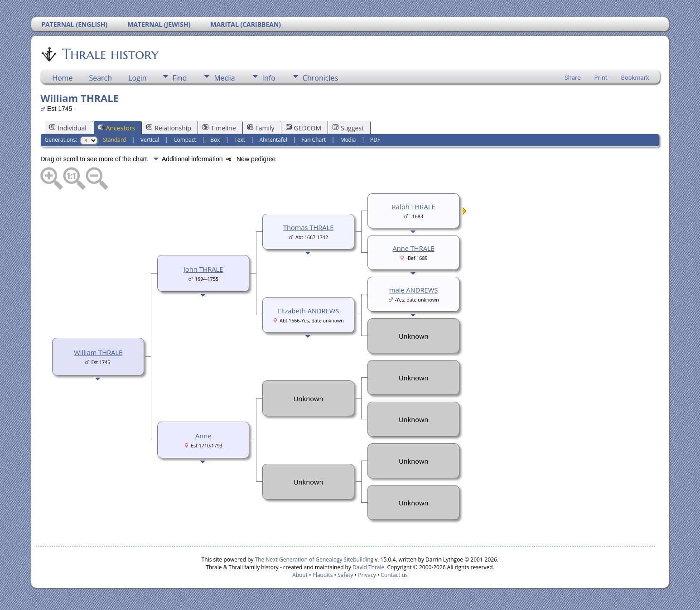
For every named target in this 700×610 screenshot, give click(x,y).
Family (261, 128)
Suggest (348, 128)
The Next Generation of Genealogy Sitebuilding (314, 560)
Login (138, 78)
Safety (345, 575)
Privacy (367, 575)
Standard (114, 140)
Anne (203, 436)
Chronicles (320, 78)
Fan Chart (314, 140)
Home (62, 78)
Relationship (169, 128)
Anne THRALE (414, 248)
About (300, 575)
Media (224, 78)
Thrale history (110, 54)
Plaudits (323, 575)
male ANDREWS (413, 290)
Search (100, 78)
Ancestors (116, 128)
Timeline (219, 128)
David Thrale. (368, 567)
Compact (185, 140)
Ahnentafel (273, 140)
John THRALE (203, 269)
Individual (68, 128)
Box (215, 140)
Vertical (150, 140)
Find (180, 78)
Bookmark (635, 77)
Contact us (394, 575)
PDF (375, 140)
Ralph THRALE (414, 207)
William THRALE (98, 352)
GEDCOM (304, 128)
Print (601, 77)
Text (240, 140)
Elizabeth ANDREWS (308, 311)
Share (573, 77)
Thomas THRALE (308, 227)
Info (269, 78)
